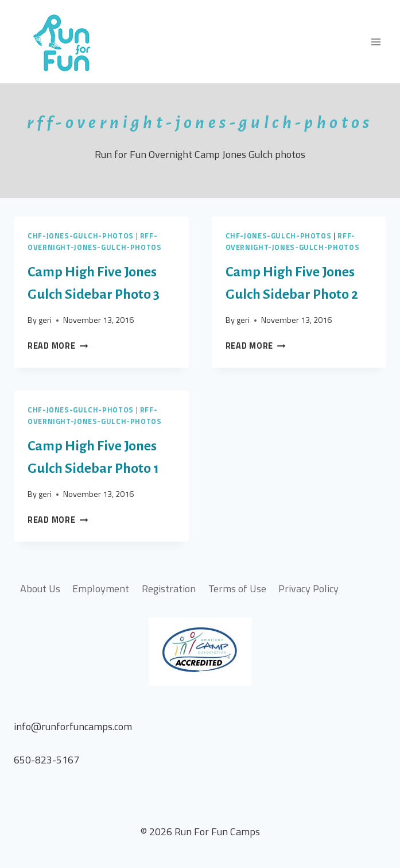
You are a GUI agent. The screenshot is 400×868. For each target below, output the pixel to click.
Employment (101, 589)
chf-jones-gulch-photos (81, 236)
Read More (58, 346)
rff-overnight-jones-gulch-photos (95, 242)
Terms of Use (237, 589)
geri (45, 320)
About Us (40, 589)
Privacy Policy (308, 589)
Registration (169, 589)
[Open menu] (376, 42)
